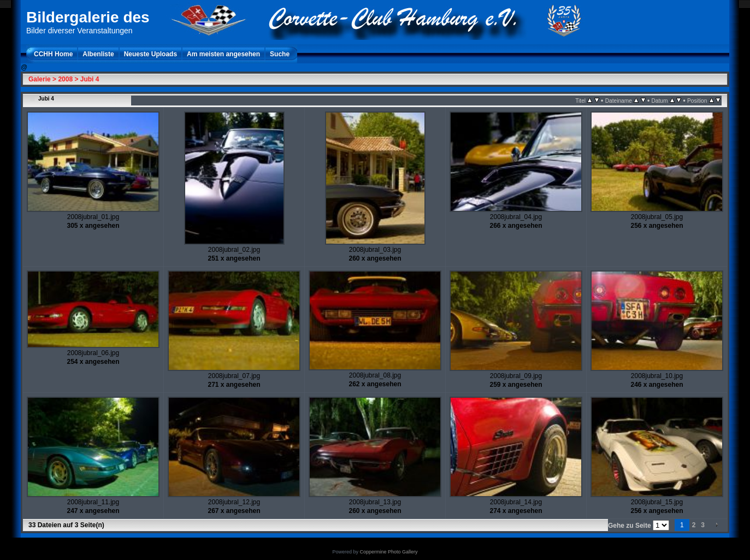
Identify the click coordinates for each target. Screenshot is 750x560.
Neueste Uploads (150, 54)
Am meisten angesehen (223, 54)
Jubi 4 (90, 79)
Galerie (40, 79)
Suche (280, 54)
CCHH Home (53, 54)
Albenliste (98, 54)
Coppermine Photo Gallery (388, 552)
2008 (65, 79)
